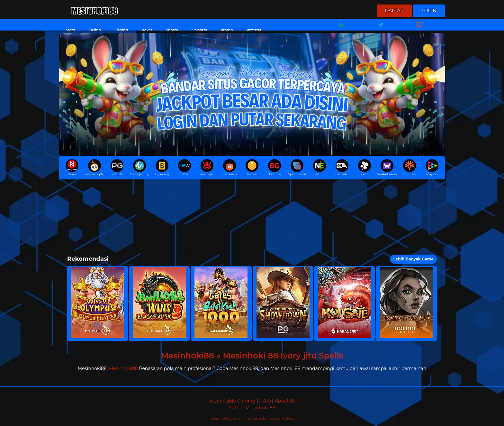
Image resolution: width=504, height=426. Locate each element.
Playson (432, 168)
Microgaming (139, 168)
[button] (98, 304)
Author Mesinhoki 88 (252, 408)
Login (429, 11)
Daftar (394, 11)
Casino (95, 30)
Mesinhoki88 (123, 368)
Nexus (72, 168)
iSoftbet (252, 168)
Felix (364, 168)
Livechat (416, 29)
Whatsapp (339, 29)
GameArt (342, 168)
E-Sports (199, 30)
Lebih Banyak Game (413, 259)
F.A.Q (265, 401)
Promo (227, 30)
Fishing (121, 30)
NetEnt (319, 168)
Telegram (378, 29)
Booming (274, 168)
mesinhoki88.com (226, 418)
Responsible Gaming (232, 401)
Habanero (230, 168)
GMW (184, 168)
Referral (254, 30)
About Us (285, 401)
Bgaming (162, 168)
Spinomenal (297, 168)
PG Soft (117, 168)
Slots (70, 30)
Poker (147, 30)
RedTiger (207, 168)
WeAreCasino (387, 168)
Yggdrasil (409, 168)
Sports (172, 30)
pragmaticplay (94, 168)
